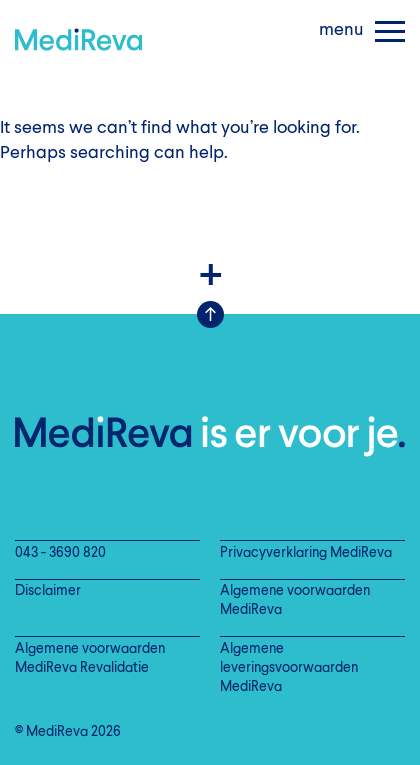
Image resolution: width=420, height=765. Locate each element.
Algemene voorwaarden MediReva (295, 601)
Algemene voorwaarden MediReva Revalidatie (90, 659)
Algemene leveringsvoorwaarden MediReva (289, 668)
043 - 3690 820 (60, 553)
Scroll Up (210, 314)
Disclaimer (48, 591)
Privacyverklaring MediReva (306, 553)
